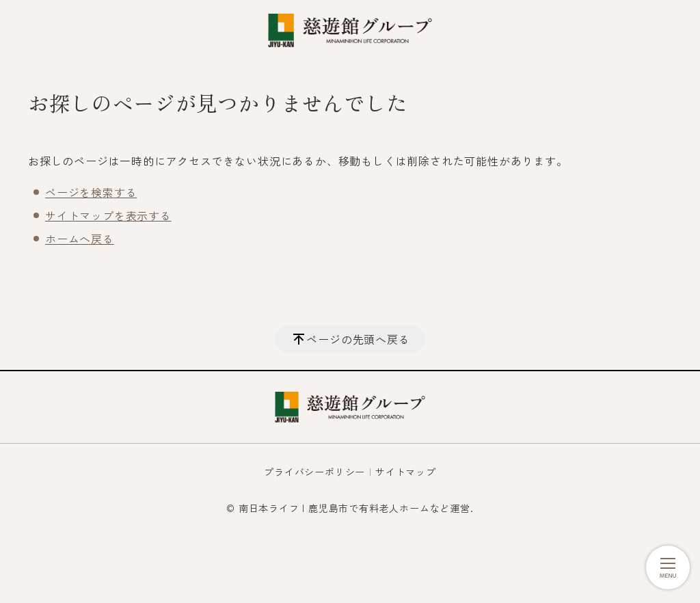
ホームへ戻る (80, 239)
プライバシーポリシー (314, 472)
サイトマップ (406, 472)
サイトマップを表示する (108, 215)
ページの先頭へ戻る (358, 339)
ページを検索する (91, 192)
